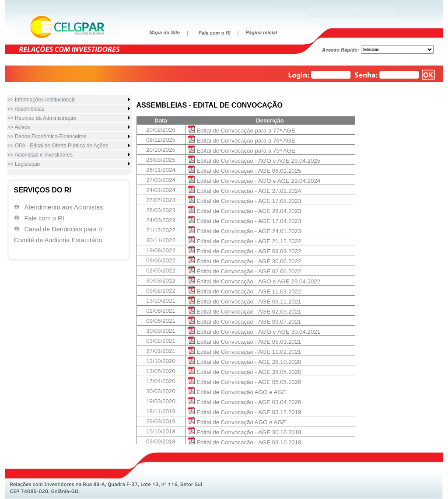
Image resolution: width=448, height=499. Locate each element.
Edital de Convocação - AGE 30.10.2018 (245, 432)
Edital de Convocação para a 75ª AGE (241, 151)
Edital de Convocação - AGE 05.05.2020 (245, 382)
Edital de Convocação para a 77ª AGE (241, 131)
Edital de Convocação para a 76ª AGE (241, 141)
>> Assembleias (26, 109)
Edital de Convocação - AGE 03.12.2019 (245, 412)
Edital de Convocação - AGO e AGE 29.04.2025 (254, 161)
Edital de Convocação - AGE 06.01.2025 (245, 171)
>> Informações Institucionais (42, 100)
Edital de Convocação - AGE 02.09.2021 (245, 312)
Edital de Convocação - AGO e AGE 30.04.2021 (254, 332)
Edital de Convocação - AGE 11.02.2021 (245, 352)
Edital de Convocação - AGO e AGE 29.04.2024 (254, 181)
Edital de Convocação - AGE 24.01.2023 (245, 231)
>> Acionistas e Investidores (40, 155)
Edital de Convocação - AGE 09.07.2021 (245, 322)
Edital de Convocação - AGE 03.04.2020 (245, 402)
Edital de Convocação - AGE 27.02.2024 (245, 191)
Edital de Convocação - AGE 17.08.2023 (245, 201)
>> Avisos (19, 127)
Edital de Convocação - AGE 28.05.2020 (245, 372)
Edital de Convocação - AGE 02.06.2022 (245, 271)
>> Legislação (24, 164)
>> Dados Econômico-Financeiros (47, 136)
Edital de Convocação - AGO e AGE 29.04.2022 (254, 281)
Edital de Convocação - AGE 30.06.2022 (245, 261)
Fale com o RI (44, 218)
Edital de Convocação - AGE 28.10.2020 (245, 362)
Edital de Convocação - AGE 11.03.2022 (245, 291)
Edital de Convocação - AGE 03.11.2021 (245, 302)
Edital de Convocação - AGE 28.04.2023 (245, 211)
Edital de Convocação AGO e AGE (237, 392)
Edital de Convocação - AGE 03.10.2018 (245, 442)
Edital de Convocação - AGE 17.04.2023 (245, 221)
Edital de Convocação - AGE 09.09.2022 (245, 251)
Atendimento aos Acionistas (64, 207)
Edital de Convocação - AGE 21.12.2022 (245, 241)
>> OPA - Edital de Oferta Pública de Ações (58, 146)
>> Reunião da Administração (42, 118)
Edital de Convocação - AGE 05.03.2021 (245, 342)
